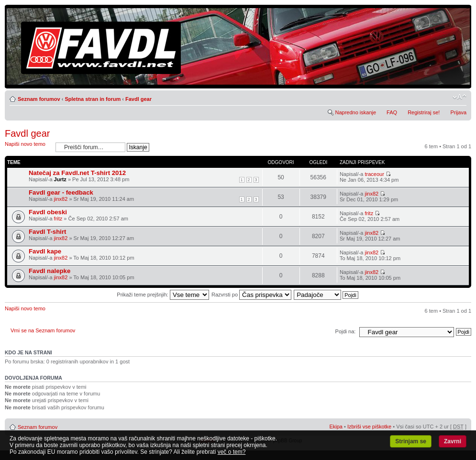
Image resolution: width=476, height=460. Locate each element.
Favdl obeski (48, 212)
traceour (374, 174)
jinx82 (61, 199)
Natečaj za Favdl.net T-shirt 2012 (77, 173)
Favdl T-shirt (47, 232)
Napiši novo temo (28, 147)
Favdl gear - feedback (61, 192)
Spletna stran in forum (93, 99)
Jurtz (60, 179)
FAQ (392, 112)
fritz (58, 219)
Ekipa (336, 427)
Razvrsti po (251, 295)
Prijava (458, 112)
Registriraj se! (424, 112)
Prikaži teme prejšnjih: (163, 295)
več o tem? (232, 452)
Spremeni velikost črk (459, 97)
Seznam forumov (39, 99)
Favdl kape (45, 251)
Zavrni (453, 441)
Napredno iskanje (355, 112)
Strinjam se (411, 441)
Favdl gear (138, 99)
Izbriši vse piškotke (370, 427)
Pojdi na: (346, 331)
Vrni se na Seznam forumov (43, 330)
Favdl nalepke (50, 271)
